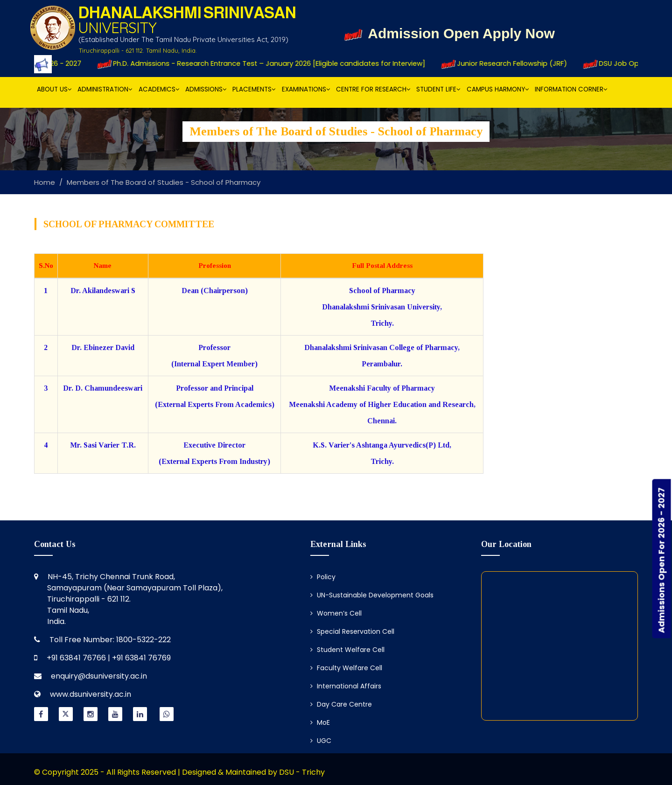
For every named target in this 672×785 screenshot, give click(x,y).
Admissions (206, 89)
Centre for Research (373, 89)
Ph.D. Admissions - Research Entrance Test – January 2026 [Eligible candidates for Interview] (268, 63)
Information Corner (571, 89)
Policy (323, 577)
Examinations (306, 89)
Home (45, 182)
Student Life (438, 89)
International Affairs (346, 686)
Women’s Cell (336, 613)
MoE (320, 722)
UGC (321, 741)
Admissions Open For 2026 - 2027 (661, 561)
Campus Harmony (498, 89)
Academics (159, 89)
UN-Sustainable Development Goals (372, 595)
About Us (54, 89)
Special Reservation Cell (352, 631)
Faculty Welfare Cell (346, 668)
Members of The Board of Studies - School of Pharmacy (164, 182)
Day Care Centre (341, 704)
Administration (105, 89)
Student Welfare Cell (347, 650)
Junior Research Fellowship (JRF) (511, 63)
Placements (254, 89)
